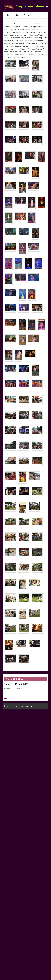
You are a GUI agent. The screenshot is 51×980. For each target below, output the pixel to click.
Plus (6, 698)
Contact (29, 706)
